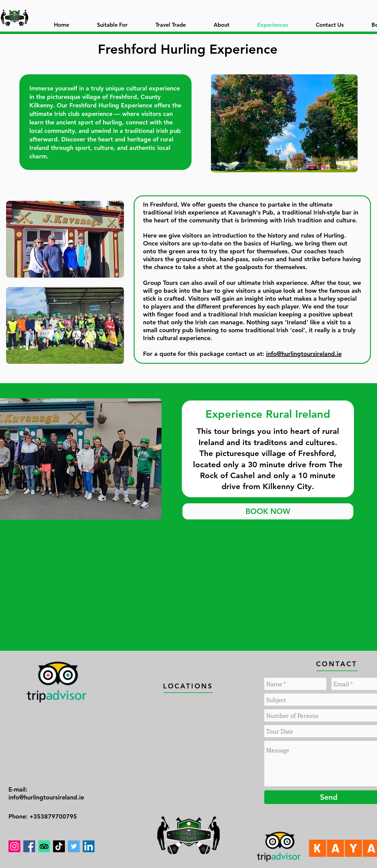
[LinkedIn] (89, 846)
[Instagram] (14, 846)
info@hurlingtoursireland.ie (304, 354)
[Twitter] (74, 846)
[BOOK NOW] (268, 511)
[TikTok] (59, 846)
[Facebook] (29, 846)
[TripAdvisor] (44, 846)
